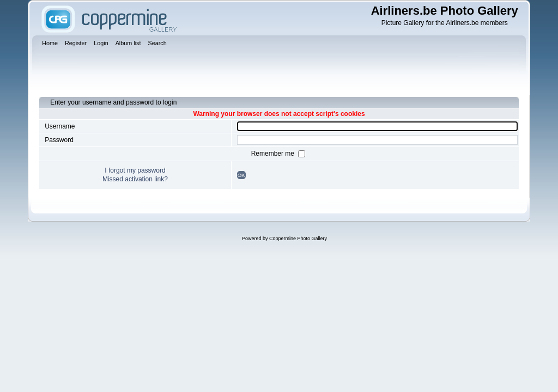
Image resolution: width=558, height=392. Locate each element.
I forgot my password (135, 170)
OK (241, 175)
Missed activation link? (135, 179)
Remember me (274, 154)
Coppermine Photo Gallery (298, 238)
